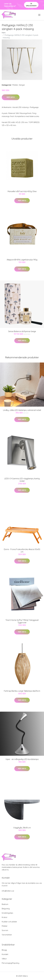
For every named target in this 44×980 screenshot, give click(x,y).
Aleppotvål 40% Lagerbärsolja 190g (22, 260)
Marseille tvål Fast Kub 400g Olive (22, 191)
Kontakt (5, 954)
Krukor (5, 917)
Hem (4, 33)
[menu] (39, 15)
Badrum (5, 904)
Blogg (4, 950)
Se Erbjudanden (31, 5)
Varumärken (7, 935)
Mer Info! (11, 97)
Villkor (4, 959)
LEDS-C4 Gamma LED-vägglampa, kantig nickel (22, 480)
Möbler (15, 85)
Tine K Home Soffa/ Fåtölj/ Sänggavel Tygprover (22, 621)
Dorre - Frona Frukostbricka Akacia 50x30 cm (22, 551)
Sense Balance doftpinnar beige (22, 331)
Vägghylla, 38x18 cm (22, 828)
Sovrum (5, 930)
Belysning (6, 909)
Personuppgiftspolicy (11, 963)
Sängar (22, 85)
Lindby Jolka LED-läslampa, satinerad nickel (22, 410)
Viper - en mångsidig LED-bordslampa (22, 759)
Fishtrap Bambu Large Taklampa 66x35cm (22, 691)
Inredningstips (7, 913)
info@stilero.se (8, 891)
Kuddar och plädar (9, 922)
